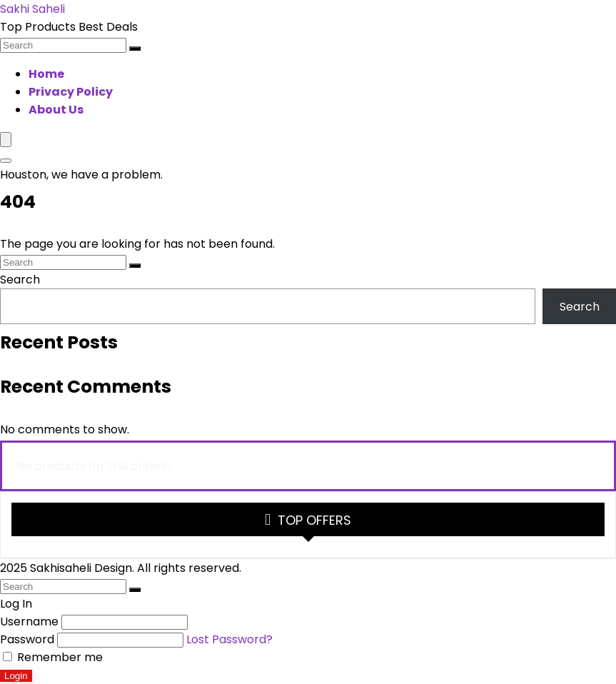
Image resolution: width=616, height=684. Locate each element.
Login (16, 676)
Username (29, 622)
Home (46, 74)
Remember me (53, 657)
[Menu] (6, 140)
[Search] (135, 49)
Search (20, 280)
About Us (56, 110)
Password (27, 639)
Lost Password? (229, 639)
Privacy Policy (71, 92)
